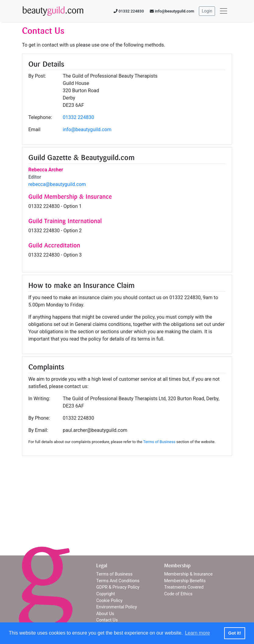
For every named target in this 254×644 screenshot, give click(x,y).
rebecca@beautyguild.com (57, 184)
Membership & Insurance (188, 574)
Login (207, 11)
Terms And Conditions (118, 581)
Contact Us (107, 620)
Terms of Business (159, 442)
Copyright (106, 594)
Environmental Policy (117, 607)
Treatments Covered (184, 587)
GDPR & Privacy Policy (118, 587)
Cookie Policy (109, 601)
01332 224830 (78, 117)
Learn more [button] (197, 633)
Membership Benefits (185, 581)
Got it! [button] (235, 633)
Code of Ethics (178, 594)
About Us (105, 614)
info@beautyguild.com (87, 129)
